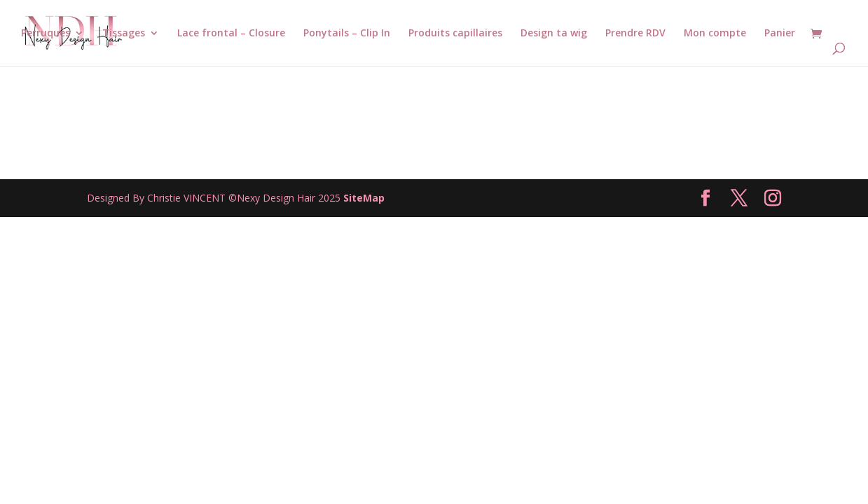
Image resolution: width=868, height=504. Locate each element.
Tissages (124, 34)
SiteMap (364, 198)
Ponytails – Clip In (347, 34)
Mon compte (715, 34)
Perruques (46, 34)
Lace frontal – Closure (231, 34)
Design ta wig (554, 34)
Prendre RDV (635, 34)
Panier (780, 34)
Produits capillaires (455, 34)
